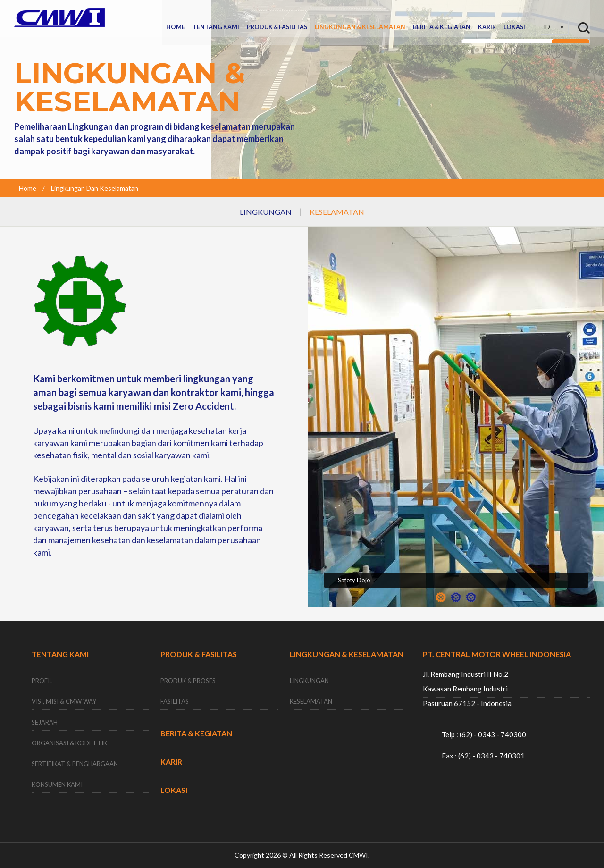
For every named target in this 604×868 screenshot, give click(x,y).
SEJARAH (45, 723)
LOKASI (514, 18)
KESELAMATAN (337, 212)
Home (28, 188)
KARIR (487, 18)
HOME (176, 18)
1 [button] (441, 597)
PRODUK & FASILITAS (277, 18)
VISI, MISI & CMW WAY (64, 702)
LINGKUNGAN (266, 212)
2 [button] (456, 597)
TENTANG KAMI (216, 18)
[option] (456, 424)
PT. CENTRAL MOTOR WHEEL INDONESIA (497, 654)
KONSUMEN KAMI (57, 785)
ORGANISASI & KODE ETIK (69, 743)
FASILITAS (175, 702)
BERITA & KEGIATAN (442, 18)
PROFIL (42, 681)
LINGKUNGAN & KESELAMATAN (360, 18)
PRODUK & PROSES (188, 681)
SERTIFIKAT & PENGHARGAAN (75, 764)
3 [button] (471, 597)
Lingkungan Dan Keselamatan (95, 188)
